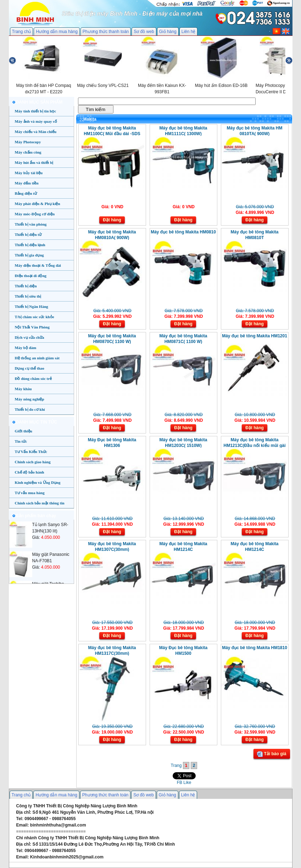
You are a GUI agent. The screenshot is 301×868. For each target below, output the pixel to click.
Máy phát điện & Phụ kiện (38, 204)
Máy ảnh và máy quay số (36, 121)
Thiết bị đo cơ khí (30, 409)
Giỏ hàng (168, 32)
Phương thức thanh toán (106, 32)
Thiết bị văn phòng (31, 224)
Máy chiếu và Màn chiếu (36, 132)
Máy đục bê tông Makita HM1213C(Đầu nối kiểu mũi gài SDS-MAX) (254, 446)
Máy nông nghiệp (30, 399)
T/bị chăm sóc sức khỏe (35, 317)
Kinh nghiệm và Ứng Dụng (38, 482)
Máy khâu (23, 389)
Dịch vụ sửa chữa (30, 337)
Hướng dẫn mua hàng (57, 32)
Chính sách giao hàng (33, 462)
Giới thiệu (24, 431)
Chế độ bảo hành (30, 472)
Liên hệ (189, 32)
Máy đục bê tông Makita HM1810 (255, 648)
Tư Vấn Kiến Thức (31, 452)
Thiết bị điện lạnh (30, 245)
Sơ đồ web (144, 32)
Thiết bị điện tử (28, 234)
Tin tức (21, 441)
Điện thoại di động (31, 276)
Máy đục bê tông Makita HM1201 (255, 336)
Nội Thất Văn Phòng (32, 327)
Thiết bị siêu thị (28, 296)
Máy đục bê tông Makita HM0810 (183, 232)
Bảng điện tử (26, 193)
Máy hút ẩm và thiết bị (34, 162)
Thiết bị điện (26, 286)
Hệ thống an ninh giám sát (37, 358)
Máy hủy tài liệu (29, 173)
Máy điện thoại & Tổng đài (38, 265)
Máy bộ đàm (26, 348)
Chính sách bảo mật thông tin (40, 503)
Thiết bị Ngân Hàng (32, 306)
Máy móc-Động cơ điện (35, 214)
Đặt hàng (112, 220)
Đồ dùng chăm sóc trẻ (34, 378)
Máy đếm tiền (27, 183)
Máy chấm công (28, 152)
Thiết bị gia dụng (29, 255)
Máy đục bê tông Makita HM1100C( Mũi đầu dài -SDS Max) (112, 134)
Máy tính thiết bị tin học (36, 111)
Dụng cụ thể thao (30, 368)
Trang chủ (22, 32)
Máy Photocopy (28, 142)
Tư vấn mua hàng (30, 493)
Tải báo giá (272, 754)
